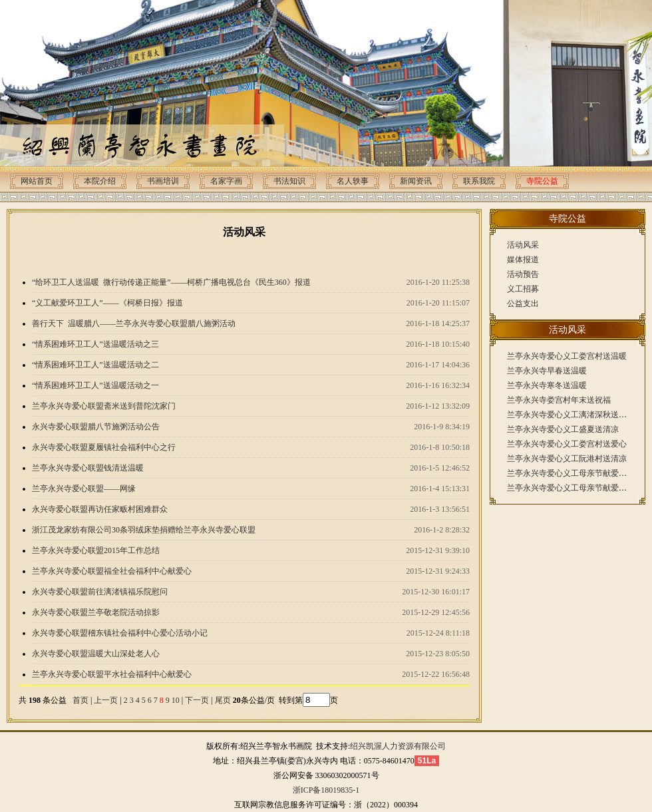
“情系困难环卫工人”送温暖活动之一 (95, 385)
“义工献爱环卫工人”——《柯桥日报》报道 (107, 303)
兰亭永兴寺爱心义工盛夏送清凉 (563, 429)
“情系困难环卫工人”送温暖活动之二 (95, 365)
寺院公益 (542, 181)
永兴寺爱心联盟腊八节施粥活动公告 (96, 427)
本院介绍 (100, 181)
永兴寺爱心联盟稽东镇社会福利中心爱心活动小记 (120, 633)
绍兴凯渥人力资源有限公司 (398, 746)
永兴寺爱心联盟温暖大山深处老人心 (96, 654)
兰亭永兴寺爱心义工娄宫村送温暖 (567, 356)
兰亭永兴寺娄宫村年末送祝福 (559, 400)
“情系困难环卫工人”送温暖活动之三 (95, 344)
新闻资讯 (416, 181)
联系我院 (479, 181)
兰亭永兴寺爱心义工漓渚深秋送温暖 (571, 415)
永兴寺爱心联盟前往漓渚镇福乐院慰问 (100, 592)
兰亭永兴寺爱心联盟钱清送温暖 (88, 468)
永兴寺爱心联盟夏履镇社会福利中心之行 (104, 447)
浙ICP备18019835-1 (326, 790)
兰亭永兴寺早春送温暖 (547, 371)
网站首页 (37, 181)
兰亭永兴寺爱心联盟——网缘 (84, 489)
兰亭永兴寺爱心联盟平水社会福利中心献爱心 (112, 674)
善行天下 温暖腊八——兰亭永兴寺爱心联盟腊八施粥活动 (134, 323)
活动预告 (523, 274)
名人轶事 (353, 181)
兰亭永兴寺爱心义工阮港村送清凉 (567, 459)
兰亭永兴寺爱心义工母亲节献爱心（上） (579, 488)
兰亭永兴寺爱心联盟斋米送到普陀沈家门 (104, 406)
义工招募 (523, 289)
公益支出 (523, 304)
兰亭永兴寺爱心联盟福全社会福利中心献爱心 (112, 571)
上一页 (106, 700)
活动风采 (523, 245)
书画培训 (163, 181)
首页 (81, 700)
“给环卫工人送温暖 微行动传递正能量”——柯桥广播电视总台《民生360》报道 (171, 282)
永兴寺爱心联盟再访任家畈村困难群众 (100, 509)
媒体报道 (523, 260)
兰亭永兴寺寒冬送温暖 (547, 385)
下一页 (197, 700)
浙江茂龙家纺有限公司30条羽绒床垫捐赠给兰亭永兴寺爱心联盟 (144, 530)
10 (176, 700)
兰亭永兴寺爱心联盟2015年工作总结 (96, 550)
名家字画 (226, 181)
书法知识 (289, 181)
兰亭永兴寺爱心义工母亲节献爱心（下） (579, 473)
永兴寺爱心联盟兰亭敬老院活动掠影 (96, 612)
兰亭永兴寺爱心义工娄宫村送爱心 (567, 444)
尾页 (222, 700)
